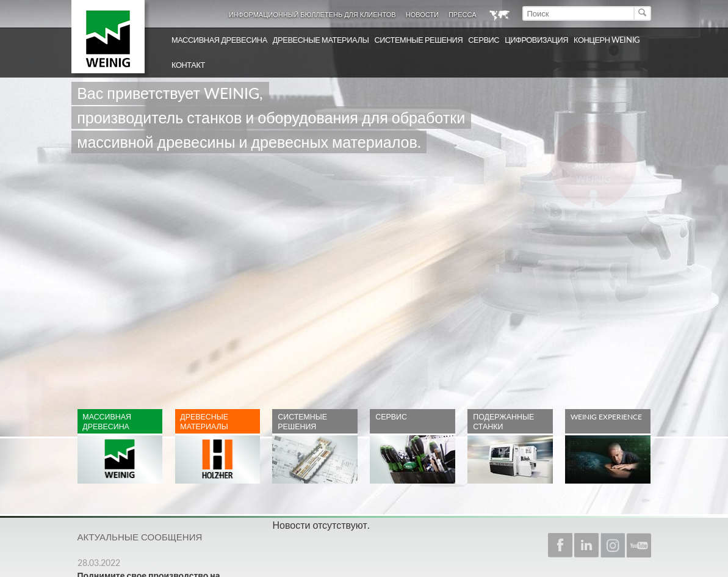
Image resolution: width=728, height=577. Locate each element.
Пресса (463, 14)
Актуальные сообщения (140, 537)
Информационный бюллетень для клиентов (312, 14)
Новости (422, 14)
